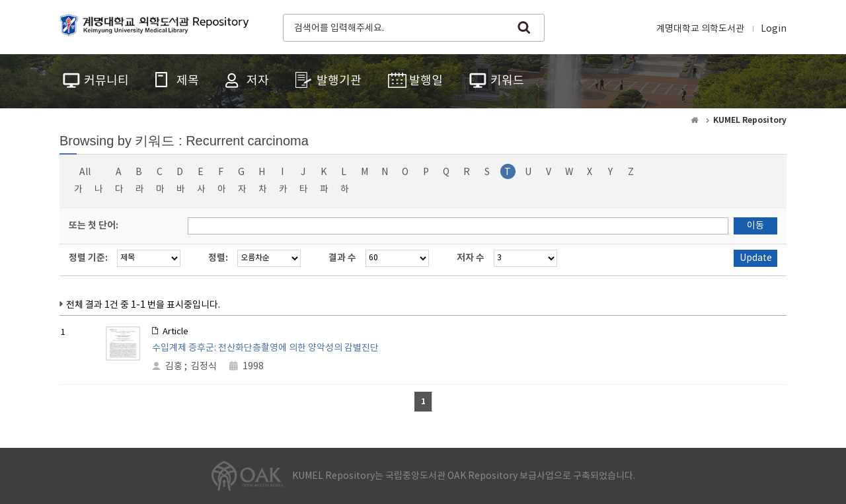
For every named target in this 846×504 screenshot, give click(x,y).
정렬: (218, 258)
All (85, 172)
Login (774, 29)
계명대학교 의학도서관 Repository (157, 26)
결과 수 (342, 258)
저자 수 (471, 258)
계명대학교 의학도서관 (700, 29)
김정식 (204, 367)
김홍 (174, 367)
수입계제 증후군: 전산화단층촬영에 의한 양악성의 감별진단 (265, 348)
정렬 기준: (88, 258)
